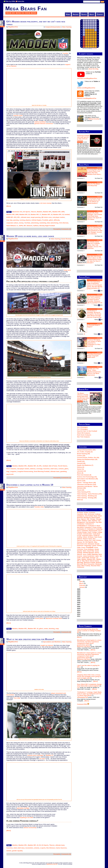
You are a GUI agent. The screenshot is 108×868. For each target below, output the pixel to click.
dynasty (80, 542)
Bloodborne (87, 517)
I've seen (42, 759)
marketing (43, 223)
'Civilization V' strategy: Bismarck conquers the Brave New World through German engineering (94, 314)
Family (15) (81, 461)
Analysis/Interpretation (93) (86, 450)
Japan (97, 556)
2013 (79, 612)
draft (15, 848)
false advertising (53, 223)
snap (57, 629)
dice (94, 539)
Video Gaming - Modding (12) (87, 496)
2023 (79, 593)
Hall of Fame (53, 466)
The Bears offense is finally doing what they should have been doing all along (83, 396)
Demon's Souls (87, 539)
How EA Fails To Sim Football (87, 431)
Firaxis (83, 547)
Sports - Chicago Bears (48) (86, 483)
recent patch (39, 618)
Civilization (81, 524)
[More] (9, 206)
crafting (80, 537)
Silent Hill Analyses (84, 433)
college (94, 532)
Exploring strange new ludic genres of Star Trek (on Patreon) (83, 138)
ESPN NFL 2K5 (11, 217)
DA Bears (91, 537)
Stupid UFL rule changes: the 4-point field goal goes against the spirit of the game (95, 216)
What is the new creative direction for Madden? (30, 639)
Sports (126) (81, 481)
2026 (90, 583)
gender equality (17, 851)
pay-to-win (10, 474)
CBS (88, 519)
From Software (89, 549)
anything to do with (27, 817)
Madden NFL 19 (58, 214)
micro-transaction (89, 564)
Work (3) (80, 500)
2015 (79, 608)
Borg (79, 519)
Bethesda (80, 517)
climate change (82, 532)
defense (33, 469)
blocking (52, 629)
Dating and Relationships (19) (87, 459)
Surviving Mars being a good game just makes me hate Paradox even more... (95, 172)
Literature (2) (81, 471)
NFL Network (28, 226)
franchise (46, 469)
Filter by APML (10, 1)
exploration (88, 545)
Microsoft (80, 564)
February (82, 585)
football (67, 214)
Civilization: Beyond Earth (89, 531)
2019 (79, 601)
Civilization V (82, 526)
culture (85, 537)
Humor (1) (80, 469)
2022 (79, 595)
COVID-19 (96, 535)
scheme (61, 469)
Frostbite (45, 220)
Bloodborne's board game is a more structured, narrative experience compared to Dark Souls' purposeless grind (89, 643)
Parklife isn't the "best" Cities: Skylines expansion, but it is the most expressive (94, 372)
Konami (93, 558)
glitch (51, 220)
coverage (39, 469)
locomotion (29, 848)
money (21, 223)
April (81, 581)
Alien (86, 514)
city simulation (90, 522)
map (83, 561)
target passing (36, 217)
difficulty (57, 220)
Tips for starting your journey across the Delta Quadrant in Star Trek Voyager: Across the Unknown (95, 231)
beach (96, 516)
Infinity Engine (37, 220)
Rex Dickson (51, 848)
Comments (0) (66, 229)
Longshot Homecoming (25, 471)
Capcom (83, 519)
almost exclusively (30, 828)
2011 (79, 616)
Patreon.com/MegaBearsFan (87, 98)
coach (89, 532)
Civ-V (100, 531)
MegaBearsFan (13, 27)
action (86, 513)
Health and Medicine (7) (85, 465)
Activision (92, 513)
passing (16, 220)
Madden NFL (47, 212)
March (81, 583)
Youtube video (39, 507)
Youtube (65, 53)
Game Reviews (66, 239)
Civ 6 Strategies (82, 427)
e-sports (43, 848)
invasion (80, 556)
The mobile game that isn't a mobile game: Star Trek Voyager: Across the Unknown (94, 245)
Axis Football (89, 516)
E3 (40, 845)
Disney (86, 540)
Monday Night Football (47, 226)
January (82, 587)
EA (84, 542)
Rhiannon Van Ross (84, 647)
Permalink (57, 229)
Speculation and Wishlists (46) (87, 479)
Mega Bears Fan (26, 8)
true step (9, 220)
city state (99, 522)
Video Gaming (67, 27)
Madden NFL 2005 (58, 212)
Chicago (93, 519)
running (22, 220)
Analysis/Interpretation (53, 27)
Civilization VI (82, 529)
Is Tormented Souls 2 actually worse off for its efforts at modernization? (94, 201)
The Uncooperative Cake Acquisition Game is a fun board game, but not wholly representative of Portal (95, 286)
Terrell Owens (63, 466)
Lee (78, 680)
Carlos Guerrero (61, 848)
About (92, 14)
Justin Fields (85, 558)
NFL (19, 217)
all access (91, 514)
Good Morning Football (42, 471)
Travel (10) (81, 490)
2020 (79, 599)
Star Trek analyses (83, 437)
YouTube (27, 223)
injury (100, 554)
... (98, 154)
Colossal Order (87, 534)
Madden (40, 212)
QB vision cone (46, 217)
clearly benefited (40, 122)
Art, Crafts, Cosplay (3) (85, 452)
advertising (35, 223)
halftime (36, 226)
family (94, 545)
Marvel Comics (95, 561)
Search (84, 14)
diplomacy (80, 540)
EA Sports (27, 212)
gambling (63, 471)
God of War (91, 551)
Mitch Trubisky (86, 566)
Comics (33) (81, 456)
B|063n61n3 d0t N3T (52, 864)
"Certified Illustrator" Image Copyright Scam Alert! (94, 356)
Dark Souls (98, 537)
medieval (99, 562)
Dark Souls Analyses (84, 435)
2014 (79, 610)
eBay (96, 542)
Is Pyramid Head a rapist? (93, 326)
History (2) (81, 467)
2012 (79, 614)
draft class (54, 469)
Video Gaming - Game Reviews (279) (89, 494)
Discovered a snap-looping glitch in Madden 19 (30, 485)
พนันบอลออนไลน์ (82, 697)
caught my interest (47, 645)
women (9, 851)
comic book (96, 534)
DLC (91, 540)
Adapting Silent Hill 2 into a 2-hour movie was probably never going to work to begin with (89, 676)
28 (84, 334)
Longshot (13, 471)
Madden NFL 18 (47, 214)
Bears (100, 516)
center (46, 629)
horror (80, 554)
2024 (79, 591)
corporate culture (12, 223)
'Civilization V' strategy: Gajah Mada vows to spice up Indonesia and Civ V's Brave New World (89, 694)
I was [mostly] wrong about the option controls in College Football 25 (89, 631)
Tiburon (33, 212)
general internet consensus (44, 124)
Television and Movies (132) (87, 485)
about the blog (93, 69)
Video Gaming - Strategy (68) (87, 498)
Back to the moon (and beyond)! (94, 185)
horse (85, 554)
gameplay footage (23, 808)
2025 (79, 589)
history (97, 553)
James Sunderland (89, 556)
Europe (97, 544)
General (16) (81, 463)
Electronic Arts (17, 212)
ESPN (21, 226)
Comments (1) (66, 478)
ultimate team (25, 217)
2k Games (80, 513)
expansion (80, 545)
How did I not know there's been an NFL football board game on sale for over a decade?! (94, 259)
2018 (79, 603)
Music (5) (80, 473)
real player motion (59, 217)
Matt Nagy (80, 562)
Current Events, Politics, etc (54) (88, 458)
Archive (76, 14)
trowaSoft (95, 49)
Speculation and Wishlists (52, 642)
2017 (79, 605)
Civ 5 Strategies (82, 429)
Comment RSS (83, 704)
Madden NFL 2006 (12, 214)
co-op (79, 535)
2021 (79, 597)
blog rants (67, 270)
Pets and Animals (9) (84, 475)
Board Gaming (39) (83, 454)
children (84, 521)
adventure (80, 514)
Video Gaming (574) (84, 492)
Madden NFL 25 (24, 214)
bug (8, 471)
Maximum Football (90, 562)
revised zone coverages (35, 755)
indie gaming (92, 554)
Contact (100, 14)
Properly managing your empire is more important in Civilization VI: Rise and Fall (94, 343)
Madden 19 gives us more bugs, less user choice (30, 236)
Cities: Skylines (92, 521)
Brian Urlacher (11, 469)
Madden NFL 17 (36, 214)
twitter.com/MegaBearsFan (86, 88)
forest (96, 547)
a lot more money (45, 203)
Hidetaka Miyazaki (88, 553)
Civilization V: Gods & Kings (93, 527)
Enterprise (91, 544)
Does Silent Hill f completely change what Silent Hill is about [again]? (89, 685)
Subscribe (21, 1)
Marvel (87, 561)
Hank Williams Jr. (12, 226)
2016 (79, 606)
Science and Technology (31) (87, 477)
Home (68, 14)
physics (28, 220)
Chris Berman (64, 223)
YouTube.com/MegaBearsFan (87, 78)
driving (99, 540)
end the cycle (18, 115)
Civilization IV (90, 524)
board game (96, 517)
